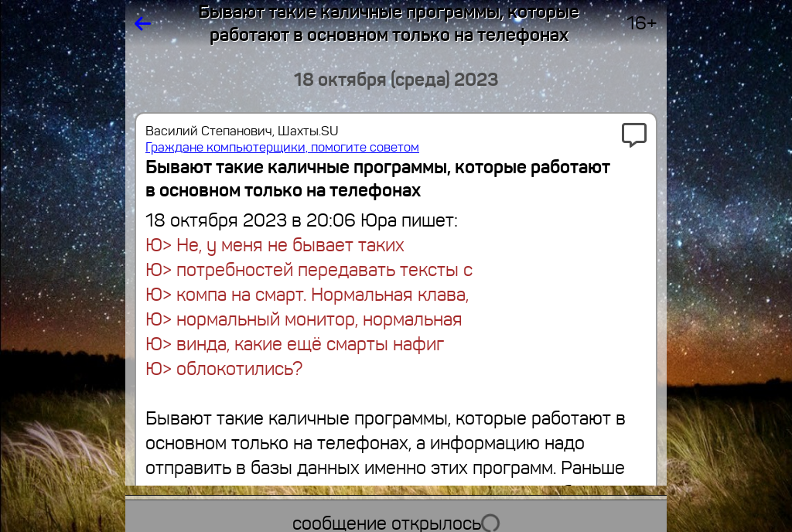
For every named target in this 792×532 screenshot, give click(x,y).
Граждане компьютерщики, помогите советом (282, 147)
